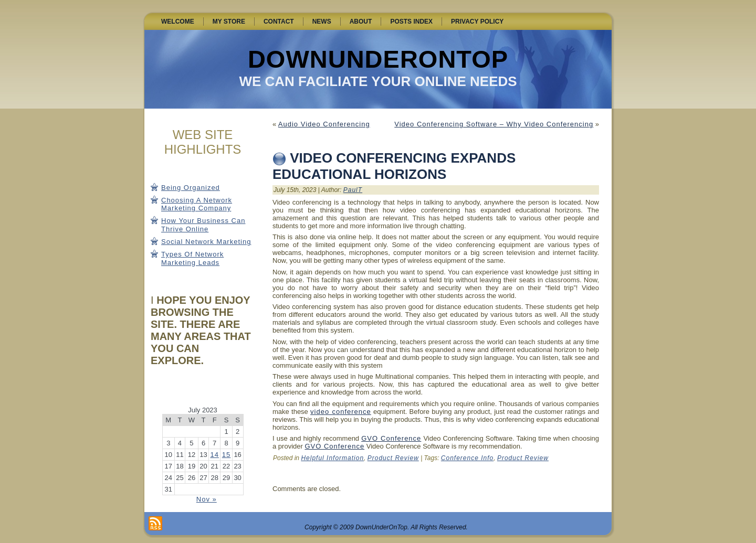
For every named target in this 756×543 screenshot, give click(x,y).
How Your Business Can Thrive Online (203, 225)
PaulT (353, 190)
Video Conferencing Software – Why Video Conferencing (494, 124)
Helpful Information (332, 458)
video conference (341, 412)
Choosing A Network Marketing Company (197, 204)
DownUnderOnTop (378, 59)
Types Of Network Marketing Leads (192, 258)
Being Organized (191, 188)
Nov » (207, 499)
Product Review (393, 458)
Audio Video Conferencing (324, 124)
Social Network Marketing (206, 242)
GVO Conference (391, 438)
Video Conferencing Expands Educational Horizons (394, 166)
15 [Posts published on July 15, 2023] (226, 455)
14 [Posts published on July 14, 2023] (214, 455)
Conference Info (467, 458)
